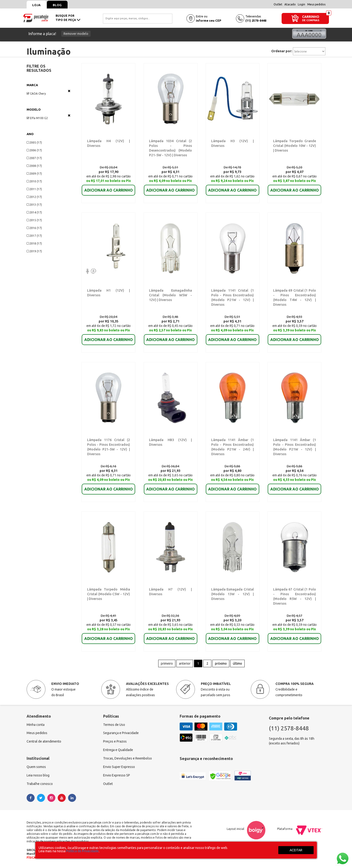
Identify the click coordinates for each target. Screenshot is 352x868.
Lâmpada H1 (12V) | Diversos (108, 290)
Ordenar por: (282, 51)
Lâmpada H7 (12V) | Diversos (170, 589)
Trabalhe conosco (40, 784)
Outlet (278, 4)
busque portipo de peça (68, 18)
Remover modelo (76, 34)
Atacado (290, 4)
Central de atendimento (44, 742)
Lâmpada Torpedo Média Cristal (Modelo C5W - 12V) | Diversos (108, 594)
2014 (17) (34, 212)
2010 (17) (34, 181)
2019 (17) (34, 251)
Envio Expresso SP (117, 776)
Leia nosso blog (38, 776)
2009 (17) (34, 174)
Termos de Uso (114, 725)
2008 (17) (34, 166)
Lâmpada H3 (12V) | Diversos (232, 141)
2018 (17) (34, 243)
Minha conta (36, 725)
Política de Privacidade (82, 851)
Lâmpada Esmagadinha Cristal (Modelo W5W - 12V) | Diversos (170, 295)
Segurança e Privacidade (121, 733)
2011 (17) (34, 189)
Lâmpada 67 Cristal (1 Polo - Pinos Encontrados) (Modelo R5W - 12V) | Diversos (294, 594)
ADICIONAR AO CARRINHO (109, 187)
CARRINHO (311, 17)
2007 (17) (34, 158)
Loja (37, 5)
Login (301, 4)
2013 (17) (34, 205)
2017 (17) (34, 236)
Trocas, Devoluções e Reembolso (127, 759)
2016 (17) (34, 228)
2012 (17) (34, 197)
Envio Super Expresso (119, 767)
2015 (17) (34, 220)
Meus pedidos (316, 4)
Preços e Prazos (115, 742)
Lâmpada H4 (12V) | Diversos (108, 141)
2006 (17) (34, 150)
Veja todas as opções (69, 91)
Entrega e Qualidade (118, 750)
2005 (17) (34, 143)
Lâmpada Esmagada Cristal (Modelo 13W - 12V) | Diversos (233, 594)
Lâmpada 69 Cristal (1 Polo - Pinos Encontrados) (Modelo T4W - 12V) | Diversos (294, 295)
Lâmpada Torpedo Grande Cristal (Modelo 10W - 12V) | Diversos (294, 146)
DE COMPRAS (311, 20)
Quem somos (36, 767)
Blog (57, 5)
